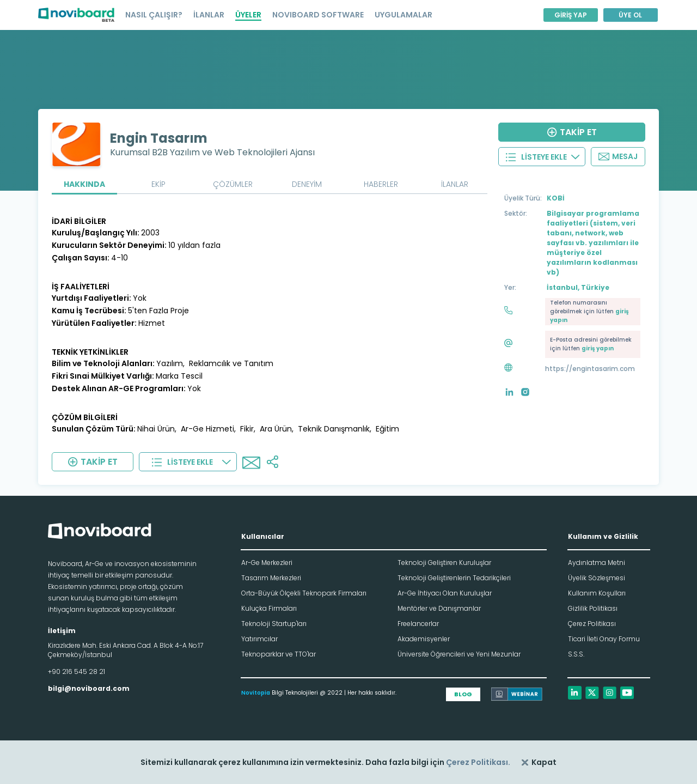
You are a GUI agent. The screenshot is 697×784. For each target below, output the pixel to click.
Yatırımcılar (259, 639)
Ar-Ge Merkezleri (267, 563)
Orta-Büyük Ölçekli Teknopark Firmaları (304, 593)
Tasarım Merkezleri (271, 578)
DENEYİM (307, 184)
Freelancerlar (418, 624)
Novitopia (256, 693)
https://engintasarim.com (590, 369)
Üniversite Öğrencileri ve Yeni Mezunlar (459, 654)
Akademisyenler (424, 639)
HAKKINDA (84, 184)
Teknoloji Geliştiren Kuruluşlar (444, 563)
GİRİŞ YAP (571, 15)
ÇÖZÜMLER (233, 184)
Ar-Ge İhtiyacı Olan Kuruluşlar (445, 593)
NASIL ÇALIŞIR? (154, 15)
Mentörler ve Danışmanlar (439, 608)
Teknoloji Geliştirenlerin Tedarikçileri (454, 578)
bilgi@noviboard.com (89, 688)
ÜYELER (248, 15)
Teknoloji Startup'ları (274, 624)
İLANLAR (209, 15)
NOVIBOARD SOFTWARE (318, 15)
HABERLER (381, 184)
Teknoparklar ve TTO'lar (279, 654)
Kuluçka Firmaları (269, 608)
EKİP (158, 184)
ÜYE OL (630, 15)
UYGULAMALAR (403, 15)
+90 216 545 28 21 (77, 671)
